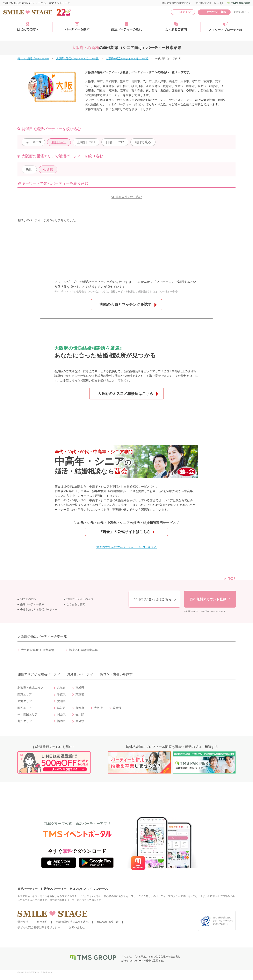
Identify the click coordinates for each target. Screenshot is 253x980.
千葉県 (61, 695)
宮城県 (80, 688)
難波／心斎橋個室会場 (83, 650)
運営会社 (23, 922)
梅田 (29, 169)
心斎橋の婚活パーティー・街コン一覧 (127, 58)
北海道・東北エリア (30, 688)
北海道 (61, 688)
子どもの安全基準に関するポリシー (39, 927)
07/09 (33, 142)
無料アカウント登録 (211, 599)
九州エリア (25, 721)
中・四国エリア (28, 715)
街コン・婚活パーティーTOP (33, 58)
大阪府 (98, 708)
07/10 (59, 142)
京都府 (80, 708)
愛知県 (61, 701)
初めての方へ (28, 599)
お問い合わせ (242, 12)
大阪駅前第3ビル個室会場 (38, 650)
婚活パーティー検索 (32, 604)
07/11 (86, 142)
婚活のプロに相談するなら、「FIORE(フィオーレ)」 (192, 3)
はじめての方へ (28, 26)
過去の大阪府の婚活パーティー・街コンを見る (126, 547)
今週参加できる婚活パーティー (39, 610)
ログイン (185, 12)
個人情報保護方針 (108, 922)
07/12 (115, 142)
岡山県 (61, 715)
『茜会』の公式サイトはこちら (125, 532)
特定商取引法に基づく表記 (72, 922)
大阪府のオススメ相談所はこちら (125, 394)
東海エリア (25, 701)
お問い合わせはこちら (155, 599)
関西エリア (25, 708)
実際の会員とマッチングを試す (125, 304)
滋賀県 (61, 708)
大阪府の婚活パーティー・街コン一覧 (77, 58)
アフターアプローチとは (225, 27)
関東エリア (25, 695)
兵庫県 (117, 708)
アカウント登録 (216, 12)
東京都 (80, 695)
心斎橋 (48, 169)
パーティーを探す (77, 26)
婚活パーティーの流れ (126, 26)
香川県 (80, 715)
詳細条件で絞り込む (129, 197)
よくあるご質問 (176, 26)
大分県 (80, 721)
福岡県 (61, 721)
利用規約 (42, 922)
